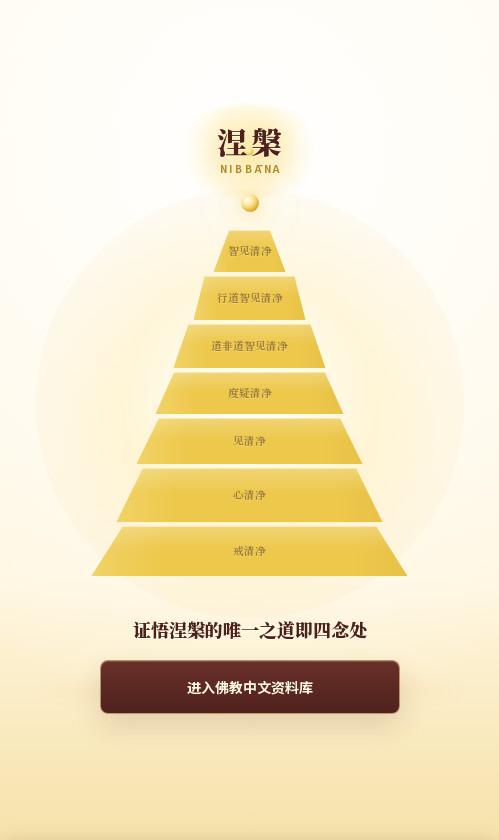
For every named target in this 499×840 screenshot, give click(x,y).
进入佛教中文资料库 (250, 687)
